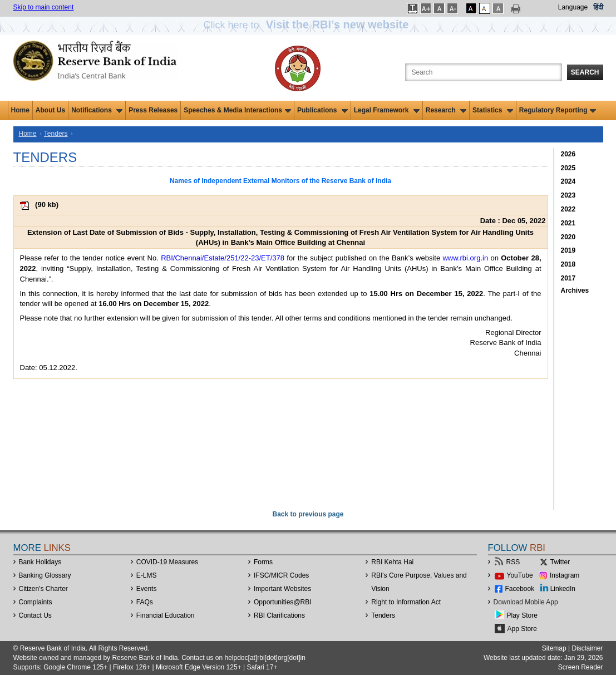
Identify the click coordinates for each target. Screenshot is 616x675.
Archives (575, 290)
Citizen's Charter (43, 589)
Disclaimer (587, 648)
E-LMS (147, 575)
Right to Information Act (406, 602)
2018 (568, 264)
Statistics (493, 110)
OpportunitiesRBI (283, 602)
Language (573, 7)
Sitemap (554, 648)
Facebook (520, 589)
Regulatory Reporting (558, 110)
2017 (568, 278)
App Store (522, 629)
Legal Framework (387, 110)
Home (20, 110)
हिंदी (598, 7)
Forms (263, 562)
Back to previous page (308, 514)
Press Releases (153, 110)
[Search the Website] (484, 72)
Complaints (36, 602)
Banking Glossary (45, 575)
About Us (50, 110)
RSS (513, 562)
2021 (568, 223)
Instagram (565, 575)
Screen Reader (581, 667)
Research (446, 110)
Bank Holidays (40, 562)
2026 (568, 154)
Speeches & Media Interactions (237, 110)
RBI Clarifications (279, 615)
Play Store (522, 615)
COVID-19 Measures (167, 562)
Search (585, 72)
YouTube (520, 575)
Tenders (56, 134)
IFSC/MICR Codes (281, 575)
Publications (322, 110)
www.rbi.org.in (465, 258)
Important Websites (282, 589)
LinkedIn (563, 589)
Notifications (97, 110)
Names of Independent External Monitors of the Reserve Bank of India (280, 181)
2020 (568, 237)
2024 (568, 181)
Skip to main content (44, 7)
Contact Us (35, 615)
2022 (568, 209)
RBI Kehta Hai (392, 562)
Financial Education (166, 615)
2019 (568, 250)
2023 (568, 195)
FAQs (145, 602)
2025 (568, 168)
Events (147, 589)
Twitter (560, 562)
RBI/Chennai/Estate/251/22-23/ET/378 (223, 258)
